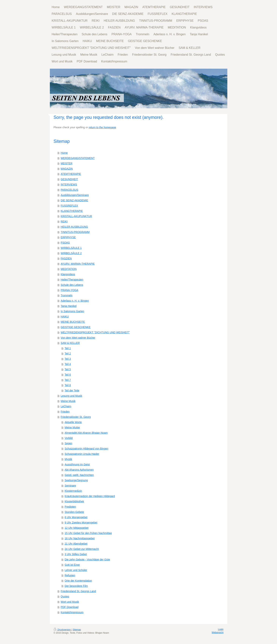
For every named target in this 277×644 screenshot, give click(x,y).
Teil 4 (68, 364)
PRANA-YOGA (69, 290)
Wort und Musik (70, 602)
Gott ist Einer (72, 565)
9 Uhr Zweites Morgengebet (81, 523)
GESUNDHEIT (69, 179)
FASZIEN (66, 258)
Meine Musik (68, 401)
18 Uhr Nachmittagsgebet (80, 538)
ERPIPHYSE (68, 237)
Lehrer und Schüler (76, 570)
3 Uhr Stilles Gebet (76, 554)
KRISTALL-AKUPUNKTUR (76, 216)
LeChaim (66, 406)
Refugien (70, 575)
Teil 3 (68, 359)
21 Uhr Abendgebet (76, 544)
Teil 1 (68, 348)
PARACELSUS (69, 190)
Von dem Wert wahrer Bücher (78, 338)
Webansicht (218, 632)
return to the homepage (103, 127)
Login (221, 629)
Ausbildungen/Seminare (75, 195)
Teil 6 (68, 375)
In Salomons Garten (72, 311)
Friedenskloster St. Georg (76, 417)
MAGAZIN (67, 169)
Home (64, 153)
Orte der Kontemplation (78, 581)
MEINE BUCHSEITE (73, 322)
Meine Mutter (72, 427)
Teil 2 (68, 354)
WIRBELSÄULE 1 (71, 248)
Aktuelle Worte (73, 422)
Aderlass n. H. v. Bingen (75, 301)
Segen (68, 443)
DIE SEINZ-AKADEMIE (74, 200)
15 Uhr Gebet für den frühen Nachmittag (88, 533)
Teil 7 (68, 380)
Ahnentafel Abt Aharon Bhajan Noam (86, 433)
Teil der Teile (72, 390)
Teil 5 (68, 369)
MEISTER (66, 163)
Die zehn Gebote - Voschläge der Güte (87, 559)
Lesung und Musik (71, 396)
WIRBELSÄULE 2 (71, 253)
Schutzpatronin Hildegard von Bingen (86, 449)
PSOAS (65, 243)
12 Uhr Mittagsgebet (76, 528)
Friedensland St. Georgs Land (78, 591)
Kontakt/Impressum (72, 612)
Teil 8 (68, 385)
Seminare (70, 486)
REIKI (64, 221)
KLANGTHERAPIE (72, 211)
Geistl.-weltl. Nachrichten (79, 475)
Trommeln (67, 295)
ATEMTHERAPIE (71, 174)
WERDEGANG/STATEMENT (78, 158)
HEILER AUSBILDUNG (74, 227)
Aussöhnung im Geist (77, 464)
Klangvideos (68, 274)
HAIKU (65, 317)
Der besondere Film (76, 586)
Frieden (65, 412)
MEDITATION (69, 269)
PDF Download (69, 607)
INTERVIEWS (69, 184)
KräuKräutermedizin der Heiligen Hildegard (90, 496)
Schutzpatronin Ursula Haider (82, 454)
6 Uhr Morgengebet (76, 517)
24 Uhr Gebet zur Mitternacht (82, 549)
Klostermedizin (73, 491)
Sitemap (77, 630)
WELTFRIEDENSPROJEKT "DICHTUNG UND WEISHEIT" (95, 332)
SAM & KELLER (70, 343)
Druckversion (63, 630)
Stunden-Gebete (74, 512)
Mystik (68, 459)
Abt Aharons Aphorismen (79, 470)
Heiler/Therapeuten (72, 280)
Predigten (70, 507)
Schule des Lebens (72, 285)
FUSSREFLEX (69, 206)
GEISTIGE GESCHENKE (76, 327)
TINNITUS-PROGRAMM (75, 232)
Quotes (65, 596)
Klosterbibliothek (74, 501)
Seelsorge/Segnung (76, 480)
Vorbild (69, 438)
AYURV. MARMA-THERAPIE (78, 264)
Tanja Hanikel (69, 306)
